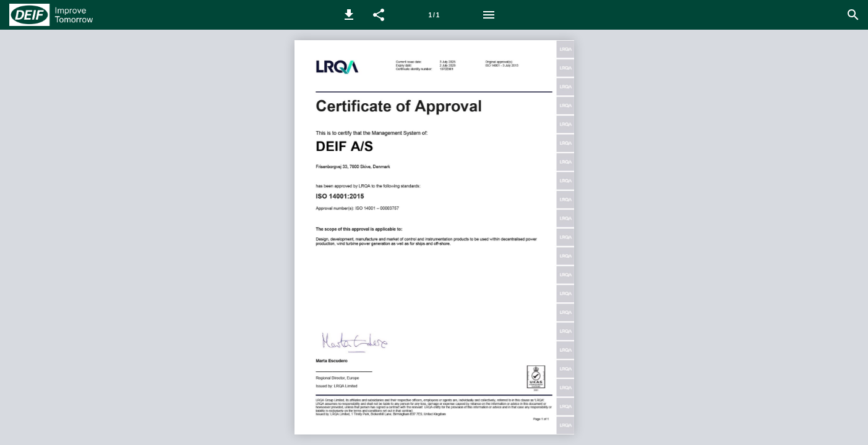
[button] (349, 15)
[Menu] (489, 15)
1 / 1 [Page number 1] (434, 15)
